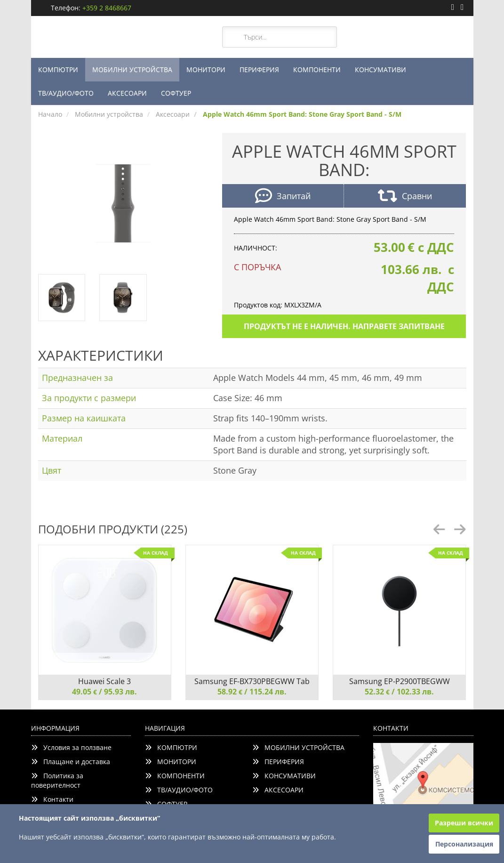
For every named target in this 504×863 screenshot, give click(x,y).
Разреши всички (464, 823)
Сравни (405, 197)
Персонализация (464, 844)
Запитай (283, 197)
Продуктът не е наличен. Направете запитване (344, 326)
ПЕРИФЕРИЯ (259, 69)
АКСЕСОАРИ (127, 93)
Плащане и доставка (71, 762)
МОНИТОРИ (206, 69)
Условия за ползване (71, 747)
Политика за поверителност (57, 780)
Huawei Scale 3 (104, 681)
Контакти (52, 799)
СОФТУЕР (176, 93)
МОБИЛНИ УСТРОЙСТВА (132, 69)
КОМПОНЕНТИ (317, 69)
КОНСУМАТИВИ (380, 69)
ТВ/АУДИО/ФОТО (66, 93)
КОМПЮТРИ (58, 69)
